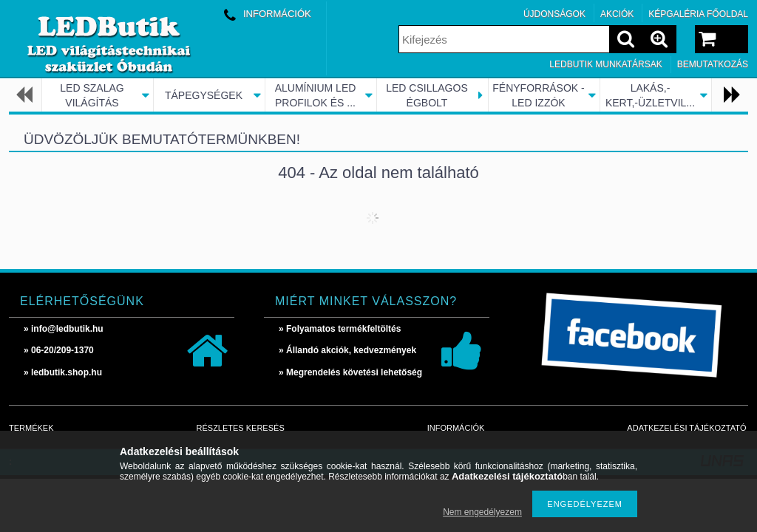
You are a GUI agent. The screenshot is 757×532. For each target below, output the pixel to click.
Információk (456, 428)
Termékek (31, 428)
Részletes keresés (241, 428)
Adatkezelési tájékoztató (686, 428)
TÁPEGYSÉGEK (204, 95)
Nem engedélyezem (482, 512)
